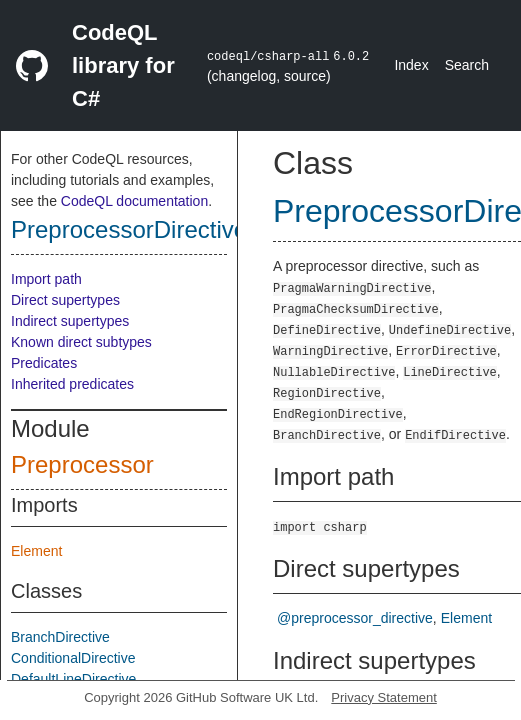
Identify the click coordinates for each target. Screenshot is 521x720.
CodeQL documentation (134, 201)
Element (36, 551)
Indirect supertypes (70, 321)
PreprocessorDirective (129, 229)
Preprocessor (82, 464)
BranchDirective (60, 637)
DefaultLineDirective (73, 679)
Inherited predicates (72, 384)
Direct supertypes (65, 300)
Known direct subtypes (81, 342)
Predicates (44, 363)
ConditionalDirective (73, 658)
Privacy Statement (384, 697)
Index (411, 65)
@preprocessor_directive (355, 618)
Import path (46, 279)
